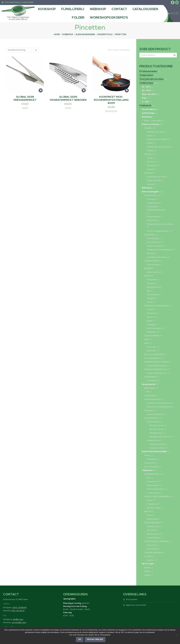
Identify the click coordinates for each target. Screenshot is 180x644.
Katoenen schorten (157, 448)
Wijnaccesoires (153, 534)
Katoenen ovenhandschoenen (159, 407)
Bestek (147, 568)
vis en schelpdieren (152, 358)
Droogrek (151, 298)
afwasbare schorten (158, 444)
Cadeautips (146, 83)
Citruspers (151, 530)
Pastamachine (153, 295)
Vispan (150, 136)
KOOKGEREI (149, 235)
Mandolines (152, 313)
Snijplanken (152, 332)
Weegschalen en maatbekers (159, 250)
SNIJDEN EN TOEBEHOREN (156, 306)
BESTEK (148, 512)
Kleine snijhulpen (154, 328)
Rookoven (151, 162)
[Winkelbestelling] (22, 50)
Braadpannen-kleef (155, 132)
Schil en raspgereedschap (158, 231)
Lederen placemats (155, 414)
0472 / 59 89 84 (20, 608)
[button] (41, 90)
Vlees (147, 340)
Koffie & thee (148, 113)
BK (148, 392)
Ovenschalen (152, 549)
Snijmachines (150, 463)
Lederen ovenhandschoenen (159, 403)
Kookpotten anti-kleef (156, 177)
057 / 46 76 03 (18, 611)
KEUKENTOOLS (151, 196)
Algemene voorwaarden (136, 605)
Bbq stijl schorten (157, 429)
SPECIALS (148, 154)
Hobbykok (145, 106)
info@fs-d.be (18, 619)
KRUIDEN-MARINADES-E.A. (156, 370)
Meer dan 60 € (149, 94)
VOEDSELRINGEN (152, 336)
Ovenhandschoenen (153, 399)
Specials (150, 184)
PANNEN (148, 128)
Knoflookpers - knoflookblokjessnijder (156, 208)
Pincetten (151, 199)
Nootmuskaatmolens (156, 489)
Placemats (149, 411)
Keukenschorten (151, 418)
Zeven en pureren (155, 246)
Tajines (150, 158)
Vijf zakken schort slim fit (160, 437)
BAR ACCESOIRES (152, 523)
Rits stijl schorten (157, 426)
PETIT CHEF (148, 564)
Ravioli (149, 302)
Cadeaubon (146, 75)
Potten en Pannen (151, 124)
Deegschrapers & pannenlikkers (160, 224)
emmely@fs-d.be (19, 623)
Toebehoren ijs (153, 527)
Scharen (150, 310)
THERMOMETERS (152, 261)
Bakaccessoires (153, 272)
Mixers (147, 456)
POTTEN (148, 173)
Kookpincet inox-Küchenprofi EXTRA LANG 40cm (111, 100)
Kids (144, 98)
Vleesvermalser (153, 217)
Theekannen (152, 504)
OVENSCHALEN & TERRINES (156, 542)
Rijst (149, 291)
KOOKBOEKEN (150, 377)
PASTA (147, 276)
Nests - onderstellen (153, 121)
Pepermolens (153, 485)
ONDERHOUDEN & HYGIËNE (156, 362)
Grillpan (150, 143)
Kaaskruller (151, 351)
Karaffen (150, 560)
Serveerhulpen (153, 239)
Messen (150, 317)
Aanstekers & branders (157, 257)
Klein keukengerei (150, 192)
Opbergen (151, 325)
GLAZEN (148, 557)
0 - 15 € (145, 102)
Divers (150, 500)
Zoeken (174, 55)
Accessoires (152, 459)
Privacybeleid (131, 600)
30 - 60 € (146, 91)
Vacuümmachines (152, 467)
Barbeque (147, 117)
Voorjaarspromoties (151, 79)
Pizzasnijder (152, 280)
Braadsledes (152, 166)
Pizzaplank (151, 283)
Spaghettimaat (153, 203)
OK (80, 640)
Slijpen (150, 321)
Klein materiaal (153, 242)
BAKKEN (148, 269)
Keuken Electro (149, 109)
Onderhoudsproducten (156, 366)
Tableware (147, 470)
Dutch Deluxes (153, 422)
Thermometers (153, 265)
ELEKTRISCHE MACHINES (154, 452)
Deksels (150, 169)
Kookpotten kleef (154, 181)
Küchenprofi (111, 111)
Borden (147, 571)
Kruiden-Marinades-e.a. (157, 373)
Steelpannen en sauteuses (158, 147)
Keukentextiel (149, 384)
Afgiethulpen (150, 388)
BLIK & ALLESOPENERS (154, 355)
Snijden (147, 575)
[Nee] (177, 635)
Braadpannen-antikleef (157, 139)
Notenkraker (152, 221)
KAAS (147, 343)
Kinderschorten (153, 441)
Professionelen (148, 71)
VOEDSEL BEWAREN (153, 553)
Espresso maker (154, 508)
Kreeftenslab (150, 396)
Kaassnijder (152, 347)
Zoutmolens (152, 482)
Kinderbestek (152, 519)
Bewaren (151, 254)
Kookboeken (152, 381)
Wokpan (150, 151)
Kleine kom (151, 545)
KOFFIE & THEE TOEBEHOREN (157, 497)
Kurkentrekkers (153, 538)
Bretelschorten (156, 433)
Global (25, 108)
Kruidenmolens (153, 493)
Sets (149, 478)
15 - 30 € (146, 87)
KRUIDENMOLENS (152, 474)
